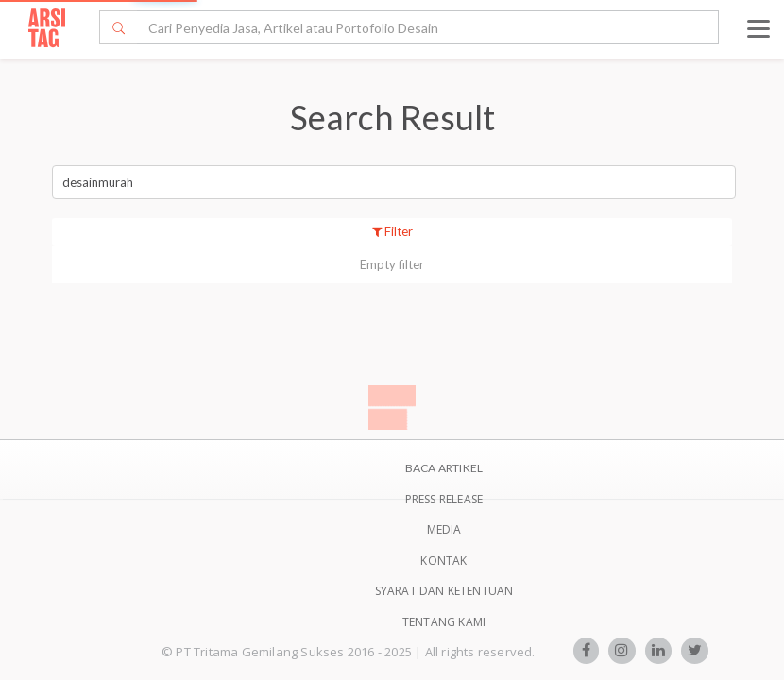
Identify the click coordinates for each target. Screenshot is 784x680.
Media (444, 529)
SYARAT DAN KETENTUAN (444, 591)
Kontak (443, 561)
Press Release (444, 499)
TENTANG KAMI (444, 622)
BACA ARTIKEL (444, 468)
